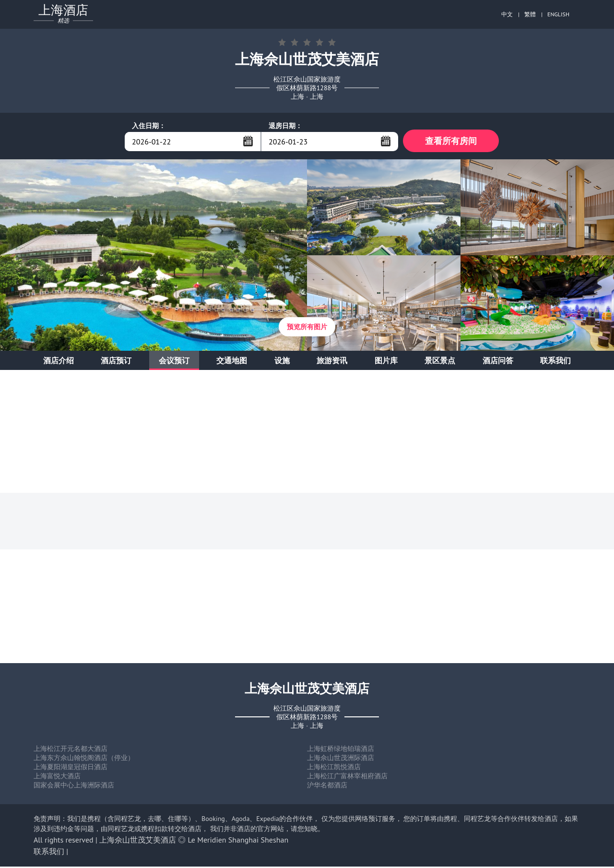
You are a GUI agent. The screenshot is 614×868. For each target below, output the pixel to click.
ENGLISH (558, 14)
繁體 (530, 14)
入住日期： (149, 126)
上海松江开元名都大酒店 (71, 750)
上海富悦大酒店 (57, 777)
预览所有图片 (307, 328)
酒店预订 (116, 362)
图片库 (386, 362)
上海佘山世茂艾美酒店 (138, 841)
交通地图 (232, 362)
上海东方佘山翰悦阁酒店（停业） (84, 759)
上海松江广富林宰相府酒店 (347, 777)
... (248, 141)
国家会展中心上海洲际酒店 (74, 786)
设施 (282, 362)
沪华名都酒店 (327, 786)
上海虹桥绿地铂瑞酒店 (341, 750)
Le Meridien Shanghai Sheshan (238, 841)
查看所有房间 (451, 141)
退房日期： (285, 126)
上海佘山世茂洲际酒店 (341, 759)
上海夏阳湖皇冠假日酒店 (71, 768)
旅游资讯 (332, 362)
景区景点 (440, 362)
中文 (507, 14)
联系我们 (555, 362)
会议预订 (174, 362)
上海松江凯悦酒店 (334, 768)
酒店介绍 (59, 362)
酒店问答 (498, 362)
